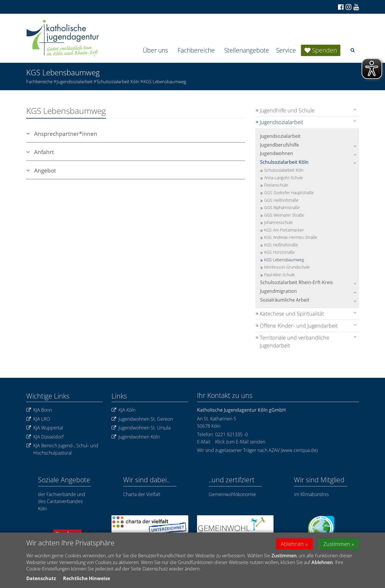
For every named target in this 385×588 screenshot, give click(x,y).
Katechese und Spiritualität (292, 314)
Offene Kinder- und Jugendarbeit (299, 326)
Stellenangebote (247, 50)
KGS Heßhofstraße (281, 245)
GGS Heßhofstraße (281, 200)
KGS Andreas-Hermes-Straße (291, 237)
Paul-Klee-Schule (279, 275)
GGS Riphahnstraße (282, 207)
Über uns (155, 50)
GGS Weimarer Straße (284, 215)
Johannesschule (278, 222)
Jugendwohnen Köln (136, 437)
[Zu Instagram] (348, 7)
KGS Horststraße (279, 252)
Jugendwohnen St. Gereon (142, 419)
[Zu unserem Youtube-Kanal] (356, 7)
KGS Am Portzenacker (284, 230)
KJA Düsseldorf (45, 437)
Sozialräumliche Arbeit (285, 300)
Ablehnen (292, 544)
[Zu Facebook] (340, 7)
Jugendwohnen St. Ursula (141, 428)
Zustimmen (337, 544)
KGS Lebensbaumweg (165, 81)
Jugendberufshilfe (279, 145)
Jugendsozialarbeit (75, 81)
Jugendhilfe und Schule (287, 110)
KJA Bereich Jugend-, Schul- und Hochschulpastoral (62, 449)
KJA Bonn (39, 410)
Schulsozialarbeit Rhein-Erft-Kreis (297, 282)
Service (286, 50)
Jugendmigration (278, 291)
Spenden (324, 50)
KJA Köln (123, 410)
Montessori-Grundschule (287, 267)
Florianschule (276, 185)
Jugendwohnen (277, 153)
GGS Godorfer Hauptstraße (289, 193)
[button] (353, 50)
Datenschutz (41, 579)
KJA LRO (38, 419)
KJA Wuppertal (45, 428)
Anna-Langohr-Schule (284, 178)
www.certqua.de (299, 450)
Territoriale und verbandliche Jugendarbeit (295, 342)
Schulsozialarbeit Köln (118, 81)
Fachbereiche (196, 50)
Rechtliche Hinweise (87, 579)
